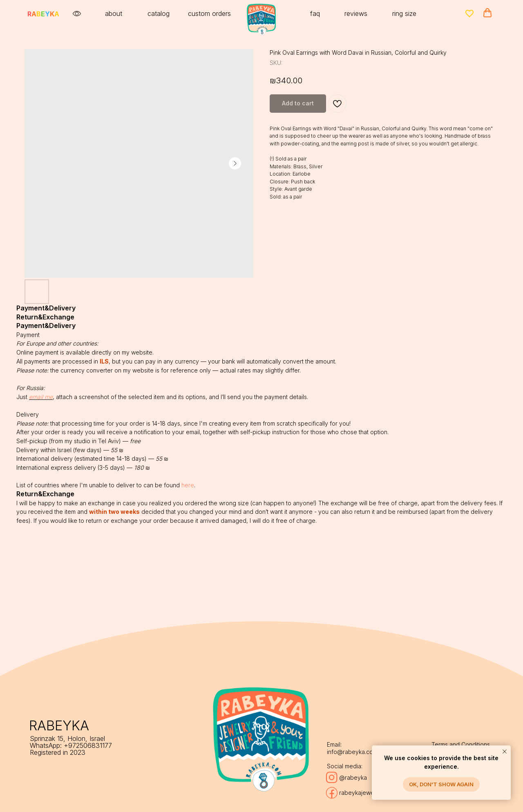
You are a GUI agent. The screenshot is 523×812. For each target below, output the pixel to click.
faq (315, 13)
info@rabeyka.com (352, 752)
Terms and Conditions (461, 744)
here (188, 485)
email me (41, 397)
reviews (356, 13)
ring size (404, 13)
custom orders (209, 13)
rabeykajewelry (360, 793)
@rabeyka (353, 777)
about (114, 13)
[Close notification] (505, 752)
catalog (159, 13)
